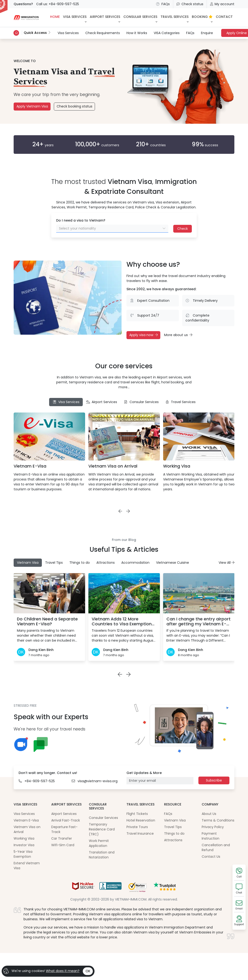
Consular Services (103, 818)
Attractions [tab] (106, 563)
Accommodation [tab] (135, 563)
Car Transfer (62, 838)
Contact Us (211, 857)
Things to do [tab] (80, 563)
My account (222, 4)
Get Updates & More (144, 773)
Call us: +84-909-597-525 (58, 4)
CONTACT (224, 17)
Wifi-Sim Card (63, 845)
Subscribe (214, 780)
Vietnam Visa (175, 820)
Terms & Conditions (218, 820)
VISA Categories (167, 33)
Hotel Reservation (141, 820)
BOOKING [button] (202, 17)
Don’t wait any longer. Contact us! (48, 773)
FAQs (163, 4)
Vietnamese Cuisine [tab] (173, 563)
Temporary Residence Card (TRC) (102, 829)
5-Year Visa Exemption (23, 854)
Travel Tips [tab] (54, 563)
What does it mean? (63, 971)
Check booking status (75, 106)
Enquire (207, 33)
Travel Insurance (140, 833)
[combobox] (112, 229)
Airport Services (64, 814)
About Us (209, 814)
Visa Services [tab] (66, 402)
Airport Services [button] (105, 17)
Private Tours (137, 827)
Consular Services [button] (140, 17)
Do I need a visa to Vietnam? (81, 220)
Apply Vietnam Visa (32, 106)
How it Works (137, 33)
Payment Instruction (211, 836)
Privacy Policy (213, 827)
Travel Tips (173, 827)
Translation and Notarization (102, 855)
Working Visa (177, 466)
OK (88, 971)
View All (226, 563)
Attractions (173, 840)
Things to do (174, 833)
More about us (178, 335)
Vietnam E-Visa (30, 466)
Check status (190, 4)
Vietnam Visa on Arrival (113, 466)
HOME (55, 17)
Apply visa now (144, 335)
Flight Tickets (137, 814)
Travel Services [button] (175, 17)
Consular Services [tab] (141, 402)
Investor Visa (24, 845)
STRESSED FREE (25, 706)
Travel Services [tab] (181, 402)
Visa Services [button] (75, 17)
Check (183, 229)
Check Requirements (103, 33)
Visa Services (68, 33)
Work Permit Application (99, 843)
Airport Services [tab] (102, 402)
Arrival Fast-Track (66, 820)
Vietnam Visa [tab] (28, 563)
